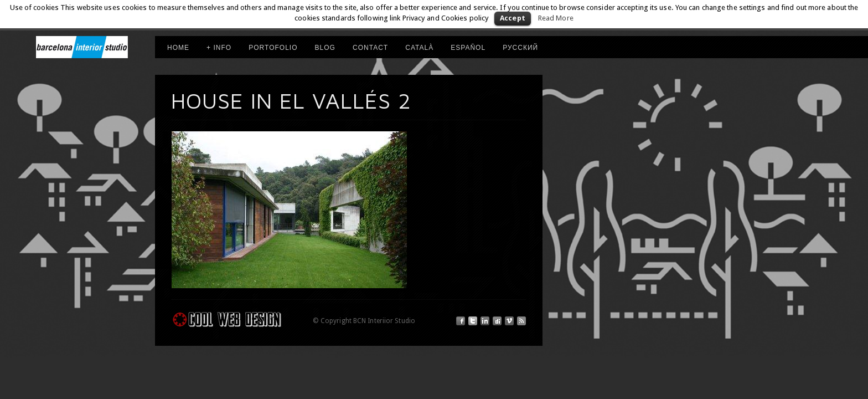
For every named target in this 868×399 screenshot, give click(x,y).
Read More (556, 18)
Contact (370, 48)
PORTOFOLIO (273, 48)
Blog (325, 48)
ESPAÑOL (468, 48)
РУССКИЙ (520, 48)
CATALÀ (419, 48)
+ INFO (219, 48)
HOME (178, 48)
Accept (513, 18)
